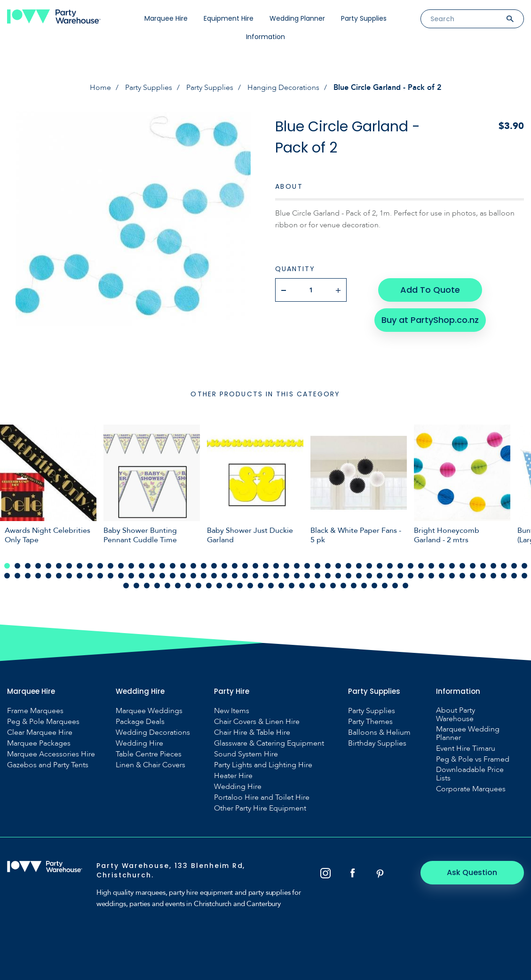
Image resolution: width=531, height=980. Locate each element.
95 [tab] (452, 576)
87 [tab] (369, 576)
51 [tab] (524, 566)
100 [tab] (504, 576)
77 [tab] (266, 576)
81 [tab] (307, 576)
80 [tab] (297, 576)
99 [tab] (493, 576)
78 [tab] (276, 576)
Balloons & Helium (379, 732)
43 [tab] (442, 566)
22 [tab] (224, 566)
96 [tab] (462, 576)
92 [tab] (421, 576)
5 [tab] (48, 566)
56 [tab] (48, 576)
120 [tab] (302, 586)
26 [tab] (266, 566)
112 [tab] (219, 586)
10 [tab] (100, 566)
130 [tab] (405, 586)
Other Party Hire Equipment (260, 808)
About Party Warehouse (456, 715)
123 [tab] (333, 586)
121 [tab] (312, 586)
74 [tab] (235, 576)
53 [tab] (17, 576)
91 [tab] (411, 576)
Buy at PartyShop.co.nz (430, 320)
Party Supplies (364, 18)
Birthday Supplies (377, 743)
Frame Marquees (35, 711)
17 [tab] (173, 566)
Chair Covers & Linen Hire (257, 722)
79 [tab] (286, 576)
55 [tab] (38, 576)
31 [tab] (317, 566)
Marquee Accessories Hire (51, 754)
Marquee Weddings (149, 711)
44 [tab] (452, 566)
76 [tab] (255, 576)
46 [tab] (473, 566)
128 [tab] (385, 586)
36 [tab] (369, 566)
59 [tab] (79, 576)
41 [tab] (421, 566)
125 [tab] (354, 586)
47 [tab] (483, 566)
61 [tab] (100, 576)
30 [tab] (307, 566)
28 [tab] (286, 566)
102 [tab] (524, 576)
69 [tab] (183, 576)
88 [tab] (380, 576)
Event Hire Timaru (466, 748)
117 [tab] (271, 586)
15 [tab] (152, 566)
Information (265, 37)
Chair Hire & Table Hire (252, 732)
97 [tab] (473, 576)
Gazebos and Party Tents (48, 765)
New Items (232, 711)
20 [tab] (204, 566)
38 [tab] (390, 566)
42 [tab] (431, 566)
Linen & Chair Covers (151, 765)
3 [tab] (28, 566)
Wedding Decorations (153, 732)
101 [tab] (514, 576)
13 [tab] (131, 566)
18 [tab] (183, 566)
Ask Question (472, 872)
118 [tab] (281, 586)
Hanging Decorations (283, 88)
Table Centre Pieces (149, 754)
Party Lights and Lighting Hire (263, 765)
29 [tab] (297, 566)
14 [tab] (142, 566)
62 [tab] (111, 576)
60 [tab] (90, 576)
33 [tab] (338, 566)
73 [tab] (224, 576)
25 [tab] (255, 566)
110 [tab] (198, 586)
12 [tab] (121, 566)
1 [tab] (7, 566)
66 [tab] (152, 576)
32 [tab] (328, 566)
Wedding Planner (297, 18)
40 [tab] (411, 566)
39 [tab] (400, 566)
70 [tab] (193, 576)
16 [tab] (162, 566)
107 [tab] (167, 586)
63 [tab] (121, 576)
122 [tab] (323, 586)
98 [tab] (483, 576)
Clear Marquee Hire (40, 732)
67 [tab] (162, 576)
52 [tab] (7, 576)
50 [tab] (514, 566)
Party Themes (370, 722)
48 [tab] (493, 566)
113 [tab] (230, 586)
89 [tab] (390, 576)
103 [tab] (126, 586)
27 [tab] (276, 566)
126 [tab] (364, 586)
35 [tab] (359, 566)
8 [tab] (79, 566)
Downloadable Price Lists (470, 774)
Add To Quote (430, 290)
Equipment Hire (229, 18)
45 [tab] (462, 566)
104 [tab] (136, 586)
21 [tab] (214, 566)
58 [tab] (69, 576)
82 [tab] (317, 576)
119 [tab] (292, 586)
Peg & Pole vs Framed (473, 759)
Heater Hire (233, 776)
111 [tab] (209, 586)
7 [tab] (69, 566)
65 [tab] (142, 576)
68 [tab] (173, 576)
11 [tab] (111, 566)
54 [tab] (28, 576)
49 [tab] (504, 566)
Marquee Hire (166, 18)
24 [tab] (245, 566)
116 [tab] (261, 586)
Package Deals (140, 722)
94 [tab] (442, 576)
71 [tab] (204, 576)
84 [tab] (338, 576)
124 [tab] (343, 586)
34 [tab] (349, 566)
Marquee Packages (39, 743)
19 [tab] (193, 566)
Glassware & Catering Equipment (269, 743)
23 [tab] (235, 566)
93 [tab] (431, 576)
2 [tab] (17, 566)
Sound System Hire (246, 754)
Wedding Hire (139, 743)
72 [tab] (214, 576)
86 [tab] (359, 576)
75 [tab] (245, 576)
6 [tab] (59, 566)
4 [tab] (38, 566)
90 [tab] (400, 576)
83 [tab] (328, 576)
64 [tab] (131, 576)
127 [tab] (374, 586)
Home (100, 88)
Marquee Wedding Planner (468, 733)
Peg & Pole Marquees (43, 722)
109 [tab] (188, 586)
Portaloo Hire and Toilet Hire (262, 797)
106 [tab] (157, 586)
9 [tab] (90, 566)
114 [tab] (240, 586)
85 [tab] (349, 576)
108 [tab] (178, 586)
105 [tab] (147, 586)
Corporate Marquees (471, 789)
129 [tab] (395, 586)
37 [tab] (380, 566)
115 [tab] (250, 586)
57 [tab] (59, 576)
